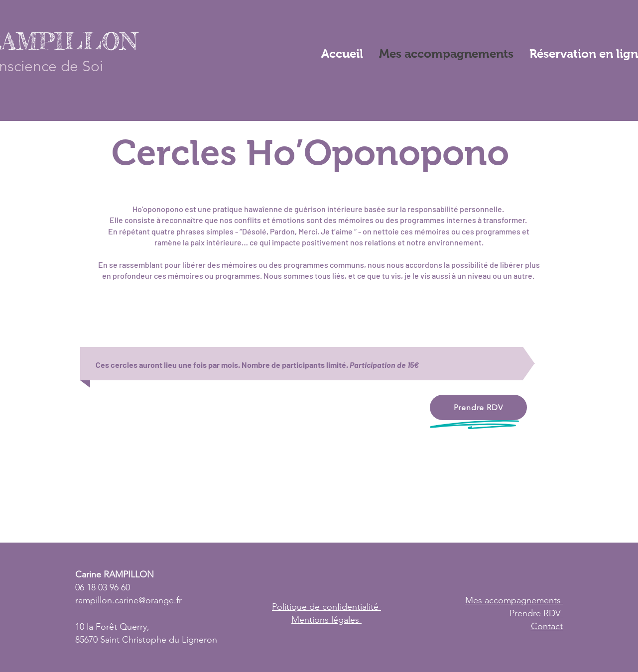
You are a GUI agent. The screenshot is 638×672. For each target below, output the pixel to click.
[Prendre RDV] (478, 407)
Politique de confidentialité (326, 607)
